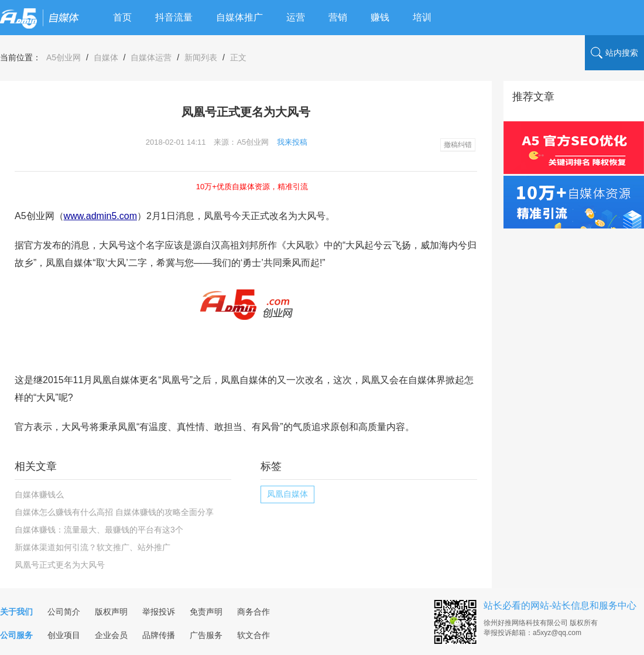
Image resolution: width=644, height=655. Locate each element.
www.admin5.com (100, 216)
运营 (296, 17)
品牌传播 (159, 635)
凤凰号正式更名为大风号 (60, 565)
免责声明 (206, 612)
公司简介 (64, 612)
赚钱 (380, 17)
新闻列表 (201, 57)
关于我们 (16, 612)
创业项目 (64, 635)
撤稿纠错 (458, 145)
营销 (338, 17)
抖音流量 (174, 17)
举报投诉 (159, 612)
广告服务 (206, 635)
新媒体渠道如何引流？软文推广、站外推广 (93, 547)
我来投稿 (292, 142)
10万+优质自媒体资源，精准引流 (252, 187)
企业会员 (111, 635)
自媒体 (106, 57)
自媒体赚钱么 (39, 494)
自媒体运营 (151, 57)
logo (40, 18)
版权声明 (111, 612)
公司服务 (16, 635)
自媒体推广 (239, 17)
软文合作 (254, 635)
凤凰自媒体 (287, 494)
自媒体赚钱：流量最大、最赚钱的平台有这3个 (99, 530)
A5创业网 (64, 57)
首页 (122, 17)
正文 (238, 57)
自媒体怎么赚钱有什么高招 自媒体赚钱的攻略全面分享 (114, 512)
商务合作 (254, 612)
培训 (422, 17)
